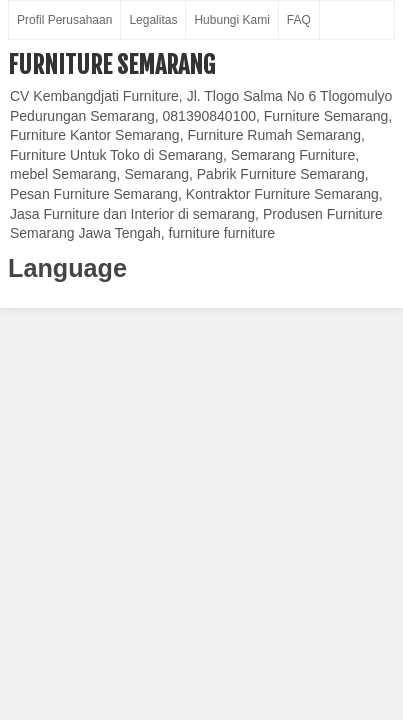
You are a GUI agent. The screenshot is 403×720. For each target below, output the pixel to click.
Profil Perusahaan (64, 20)
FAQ (299, 20)
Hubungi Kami (231, 20)
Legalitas (153, 20)
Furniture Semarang (111, 65)
